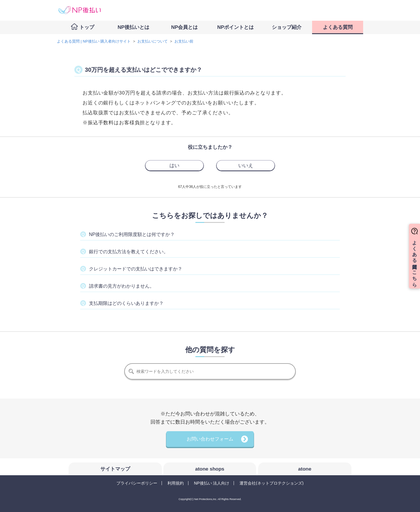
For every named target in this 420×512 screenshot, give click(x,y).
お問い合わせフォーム (210, 439)
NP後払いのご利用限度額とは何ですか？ (132, 234)
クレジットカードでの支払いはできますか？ (136, 269)
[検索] (210, 371)
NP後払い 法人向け (212, 483)
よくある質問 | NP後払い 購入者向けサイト (94, 41)
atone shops (210, 469)
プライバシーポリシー (137, 483)
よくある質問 (338, 27)
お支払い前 (184, 41)
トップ (87, 27)
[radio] (174, 165)
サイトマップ (115, 469)
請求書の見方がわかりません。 (122, 286)
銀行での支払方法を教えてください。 (129, 252)
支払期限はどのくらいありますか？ (126, 303)
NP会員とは (185, 27)
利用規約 (176, 483)
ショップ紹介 (287, 27)
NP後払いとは (133, 27)
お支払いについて (153, 41)
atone (305, 469)
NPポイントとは (236, 27)
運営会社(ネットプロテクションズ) (271, 483)
